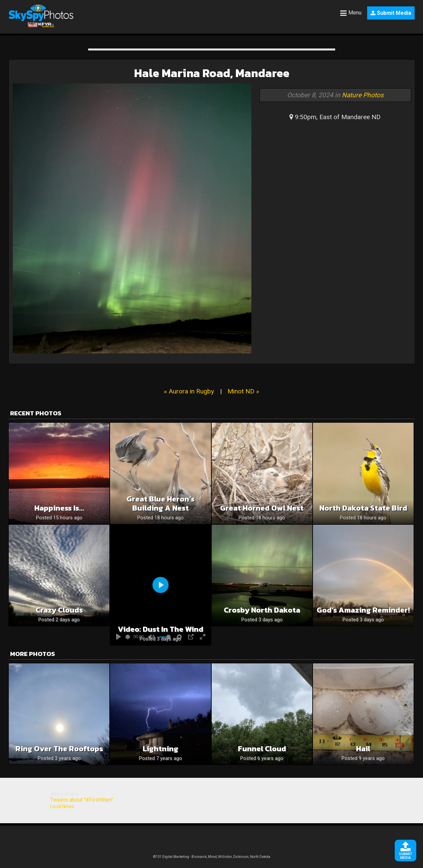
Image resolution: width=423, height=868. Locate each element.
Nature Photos (363, 95)
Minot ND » (243, 391)
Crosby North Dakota (262, 610)
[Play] (161, 585)
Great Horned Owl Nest (262, 508)
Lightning (161, 749)
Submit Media (391, 13)
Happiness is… (59, 508)
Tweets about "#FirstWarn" (82, 800)
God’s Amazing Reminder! (363, 610)
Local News (62, 806)
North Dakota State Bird (363, 508)
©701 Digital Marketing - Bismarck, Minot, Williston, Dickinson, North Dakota (212, 857)
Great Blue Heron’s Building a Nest (161, 504)
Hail (363, 749)
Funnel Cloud (262, 749)
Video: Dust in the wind (161, 629)
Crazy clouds (59, 610)
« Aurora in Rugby (189, 391)
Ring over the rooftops (59, 749)
